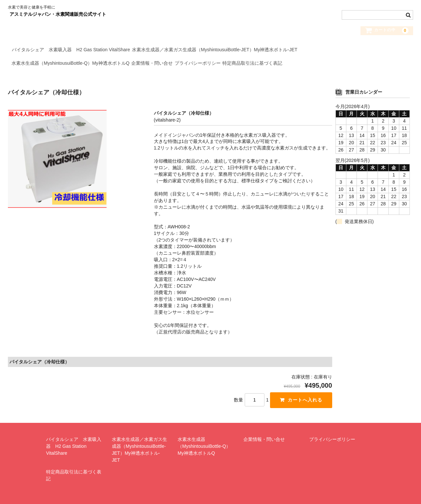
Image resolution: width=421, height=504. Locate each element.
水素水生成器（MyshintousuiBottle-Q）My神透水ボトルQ (74, 64)
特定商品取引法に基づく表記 (290, 64)
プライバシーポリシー (224, 64)
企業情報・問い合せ (167, 64)
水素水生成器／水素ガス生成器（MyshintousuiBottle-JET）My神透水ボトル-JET (229, 50)
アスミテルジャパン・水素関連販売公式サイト (58, 14)
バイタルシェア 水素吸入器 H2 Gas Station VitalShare (74, 50)
